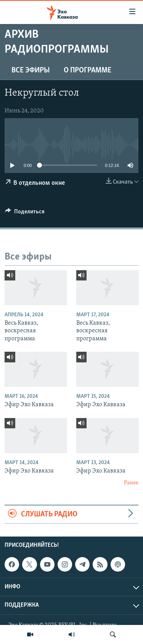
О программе (88, 70)
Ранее (131, 483)
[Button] (25, 213)
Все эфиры (31, 70)
